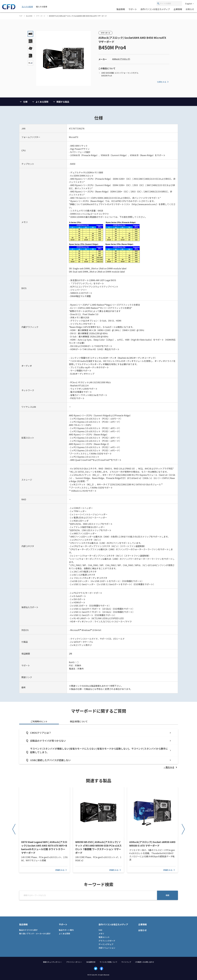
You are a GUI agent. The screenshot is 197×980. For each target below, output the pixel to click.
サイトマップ (126, 962)
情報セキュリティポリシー (52, 962)
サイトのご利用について (108, 962)
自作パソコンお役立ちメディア (155, 9)
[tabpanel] (99, 749)
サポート (133, 9)
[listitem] (171, 767)
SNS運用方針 (91, 962)
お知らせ (190, 9)
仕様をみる (163, 82)
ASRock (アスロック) (121, 59)
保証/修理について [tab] (79, 721)
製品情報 (121, 9)
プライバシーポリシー (74, 962)
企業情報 (178, 9)
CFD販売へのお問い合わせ (145, 962)
